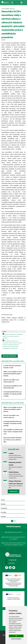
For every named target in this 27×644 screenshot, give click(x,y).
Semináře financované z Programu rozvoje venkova (13, 598)
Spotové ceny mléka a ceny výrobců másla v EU (11, 381)
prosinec (5, 456)
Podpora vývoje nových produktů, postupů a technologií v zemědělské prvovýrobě (14, 544)
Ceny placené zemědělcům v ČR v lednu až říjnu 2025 (13, 387)
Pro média (3, 512)
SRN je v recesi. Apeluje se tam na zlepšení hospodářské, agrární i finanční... (13, 374)
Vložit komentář (10, 356)
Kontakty (3, 516)
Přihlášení (17, 2)
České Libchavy (14, 472)
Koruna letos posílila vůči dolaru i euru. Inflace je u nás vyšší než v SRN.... (13, 440)
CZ (12, 521)
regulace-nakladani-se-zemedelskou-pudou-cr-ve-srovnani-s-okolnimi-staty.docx (13, 336)
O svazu (3, 500)
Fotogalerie (4, 508)
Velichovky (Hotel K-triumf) (15, 464)
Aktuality (12, 9)
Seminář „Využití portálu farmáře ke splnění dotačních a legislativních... (16, 457)
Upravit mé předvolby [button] (16, 639)
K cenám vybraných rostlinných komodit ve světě (12, 367)
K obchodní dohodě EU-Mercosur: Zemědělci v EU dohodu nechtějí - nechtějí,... (13, 394)
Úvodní (3, 9)
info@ (11, 563)
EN (15, 521)
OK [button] (16, 636)
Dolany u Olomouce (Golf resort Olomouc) (16, 482)
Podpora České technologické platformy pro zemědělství (13, 538)
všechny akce (14, 491)
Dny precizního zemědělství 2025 (16, 468)
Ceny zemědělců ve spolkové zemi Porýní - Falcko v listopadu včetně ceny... (13, 432)
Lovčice (11, 453)
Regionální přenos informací (13, 532)
